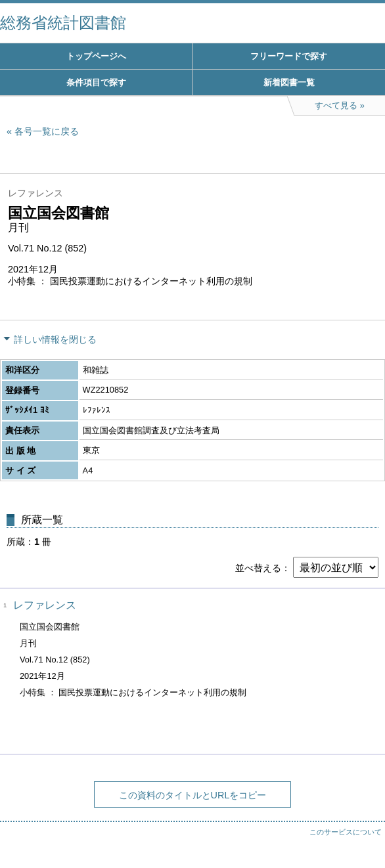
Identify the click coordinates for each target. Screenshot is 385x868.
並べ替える (258, 568)
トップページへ (96, 56)
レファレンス (45, 605)
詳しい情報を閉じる (55, 339)
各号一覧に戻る (47, 131)
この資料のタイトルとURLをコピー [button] (193, 795)
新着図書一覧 (289, 82)
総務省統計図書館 (63, 23)
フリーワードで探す (289, 56)
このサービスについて (346, 832)
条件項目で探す (96, 82)
